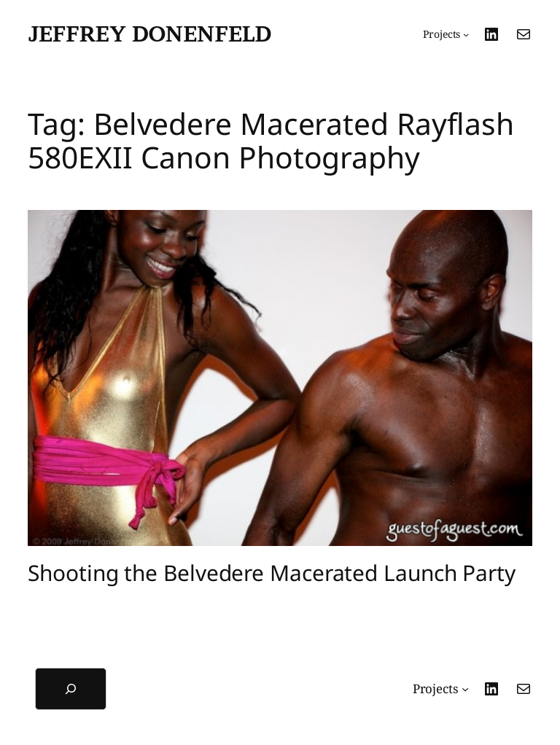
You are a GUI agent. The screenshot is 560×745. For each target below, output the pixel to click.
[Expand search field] (71, 689)
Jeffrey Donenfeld (149, 34)
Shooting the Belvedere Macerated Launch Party (272, 573)
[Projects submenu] (446, 34)
